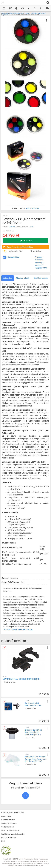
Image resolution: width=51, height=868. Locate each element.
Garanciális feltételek (9, 838)
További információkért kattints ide (18, 629)
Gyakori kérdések (8, 827)
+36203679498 (32, 208)
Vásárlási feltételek (8, 820)
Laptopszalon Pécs (16, 251)
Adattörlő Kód (6, 816)
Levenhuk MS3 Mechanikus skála (33, 704)
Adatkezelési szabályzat (10, 830)
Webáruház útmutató (9, 823)
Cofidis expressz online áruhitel (13, 813)
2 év (32, 226)
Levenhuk (12, 226)
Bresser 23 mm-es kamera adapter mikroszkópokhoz (34, 732)
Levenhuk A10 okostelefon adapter (21, 679)
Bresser (28, 738)
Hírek (3, 841)
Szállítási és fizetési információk (13, 834)
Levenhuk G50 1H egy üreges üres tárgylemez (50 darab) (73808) (36, 759)
